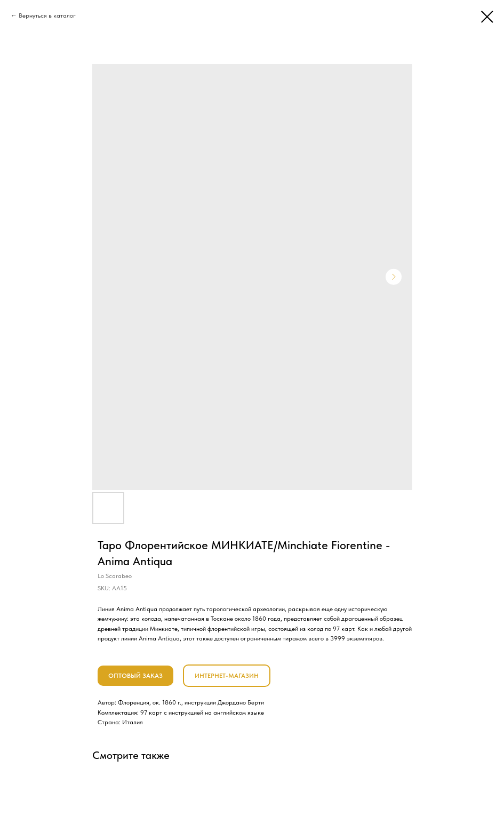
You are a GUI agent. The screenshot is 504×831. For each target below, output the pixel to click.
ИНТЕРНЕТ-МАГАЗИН (227, 676)
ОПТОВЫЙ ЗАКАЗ (135, 676)
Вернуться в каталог (47, 15)
